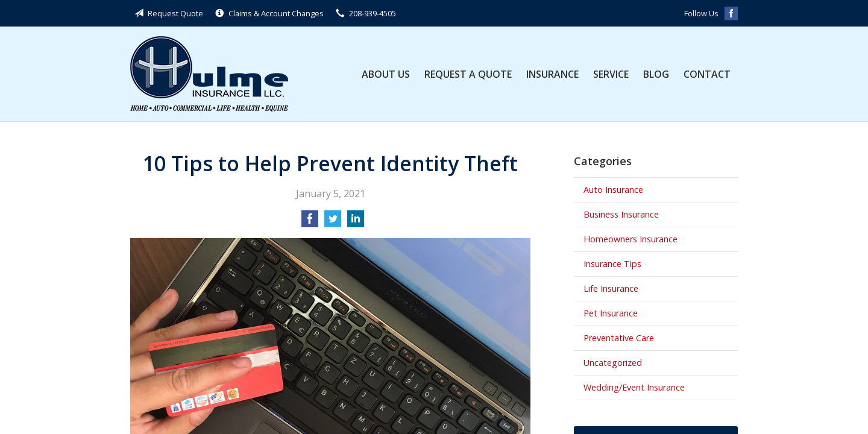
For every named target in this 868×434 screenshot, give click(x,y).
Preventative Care (619, 338)
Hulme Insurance (209, 74)
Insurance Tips (612, 264)
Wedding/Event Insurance (634, 387)
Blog (656, 74)
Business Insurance (621, 214)
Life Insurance (611, 288)
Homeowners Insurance (631, 239)
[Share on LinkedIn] (356, 222)
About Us (386, 74)
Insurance (552, 74)
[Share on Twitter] (333, 222)
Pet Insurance (611, 313)
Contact (707, 74)
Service (611, 74)
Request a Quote (468, 74)
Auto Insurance (613, 190)
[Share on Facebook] (310, 222)
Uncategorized (613, 363)
